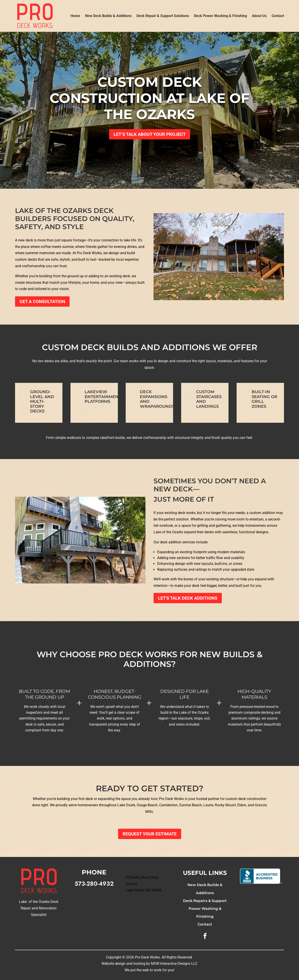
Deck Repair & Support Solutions (163, 16)
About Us (259, 16)
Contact (278, 16)
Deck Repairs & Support (205, 901)
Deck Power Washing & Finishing (220, 16)
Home (75, 16)
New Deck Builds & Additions (108, 16)
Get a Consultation (42, 301)
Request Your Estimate (150, 834)
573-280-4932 (94, 884)
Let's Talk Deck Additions (188, 598)
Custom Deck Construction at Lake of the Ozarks (149, 98)
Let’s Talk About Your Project (150, 134)
